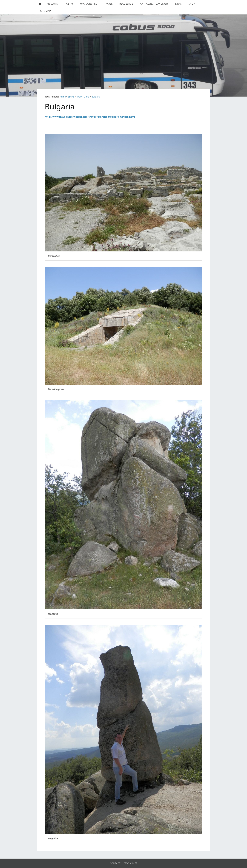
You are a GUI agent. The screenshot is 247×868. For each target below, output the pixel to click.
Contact (115, 863)
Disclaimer (130, 863)
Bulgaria (96, 97)
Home (63, 97)
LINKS (71, 97)
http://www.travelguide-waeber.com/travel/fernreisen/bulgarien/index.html (90, 117)
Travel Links (83, 97)
